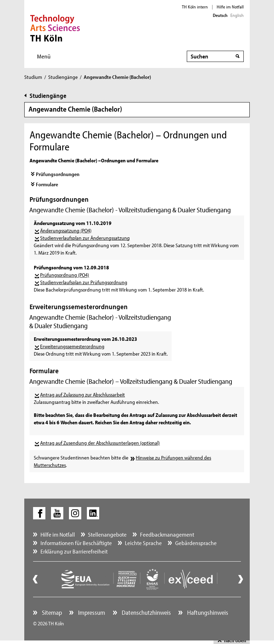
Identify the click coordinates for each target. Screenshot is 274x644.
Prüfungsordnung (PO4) (65, 275)
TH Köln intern (195, 7)
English (237, 15)
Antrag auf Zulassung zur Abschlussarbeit (82, 395)
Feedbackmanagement (167, 534)
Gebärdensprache (196, 543)
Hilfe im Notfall (230, 7)
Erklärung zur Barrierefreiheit (74, 551)
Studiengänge (63, 77)
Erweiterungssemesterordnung (72, 346)
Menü (44, 56)
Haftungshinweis (207, 612)
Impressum (91, 612)
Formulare (47, 184)
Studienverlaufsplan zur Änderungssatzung (85, 238)
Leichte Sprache (143, 543)
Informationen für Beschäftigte (76, 543)
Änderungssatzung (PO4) (66, 230)
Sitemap (51, 612)
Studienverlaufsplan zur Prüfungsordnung (84, 282)
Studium (33, 77)
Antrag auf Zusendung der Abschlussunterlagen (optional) (100, 443)
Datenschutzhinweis (146, 612)
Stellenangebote (107, 534)
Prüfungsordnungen (58, 174)
